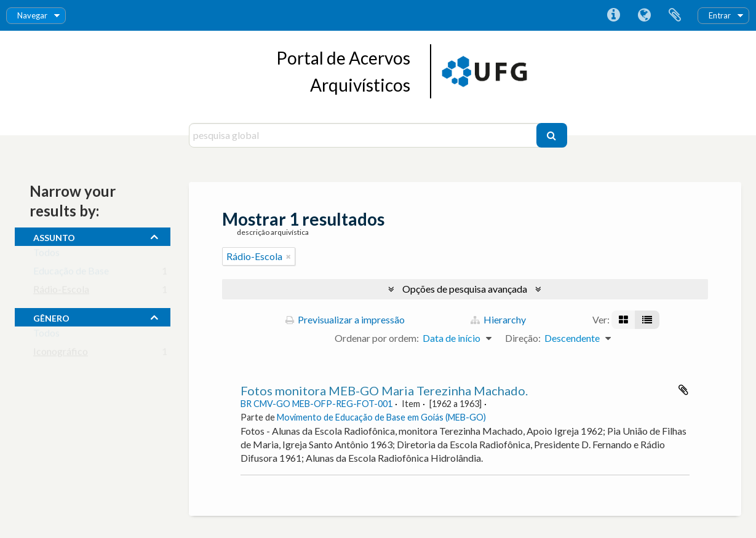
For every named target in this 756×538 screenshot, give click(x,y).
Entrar (720, 15)
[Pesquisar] (552, 135)
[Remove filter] (288, 256)
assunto (54, 236)
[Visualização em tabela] (647, 320)
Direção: (523, 338)
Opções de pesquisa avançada (465, 289)
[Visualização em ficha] (623, 320)
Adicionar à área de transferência (683, 390)
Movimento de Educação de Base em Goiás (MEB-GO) (381, 417)
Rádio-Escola (61, 292)
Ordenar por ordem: (377, 338)
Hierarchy (498, 319)
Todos (46, 255)
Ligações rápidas (613, 15)
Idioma (644, 15)
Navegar (32, 15)
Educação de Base (71, 273)
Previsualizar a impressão (345, 319)
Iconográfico (61, 354)
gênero (51, 317)
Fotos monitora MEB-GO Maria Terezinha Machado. (384, 390)
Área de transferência (675, 15)
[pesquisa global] (364, 135)
